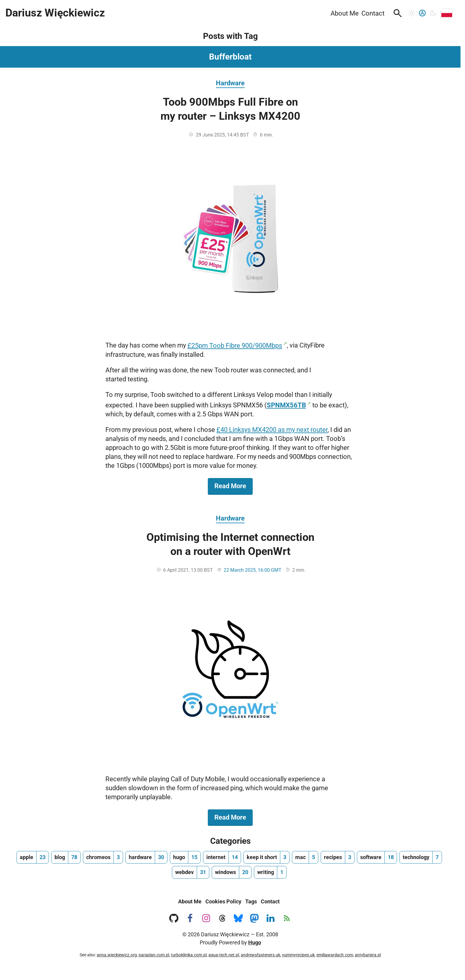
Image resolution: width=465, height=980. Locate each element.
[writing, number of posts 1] (270, 872)
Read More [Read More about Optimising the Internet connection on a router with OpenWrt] (234, 817)
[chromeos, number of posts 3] (103, 857)
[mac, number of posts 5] (305, 857)
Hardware (230, 83)
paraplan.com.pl (154, 955)
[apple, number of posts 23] (33, 857)
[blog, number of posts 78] (66, 857)
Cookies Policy (223, 901)
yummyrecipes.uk (298, 955)
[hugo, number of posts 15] (185, 857)
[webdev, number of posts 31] (191, 872)
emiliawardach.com (335, 955)
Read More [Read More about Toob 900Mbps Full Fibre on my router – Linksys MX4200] (234, 486)
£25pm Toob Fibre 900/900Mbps (235, 345)
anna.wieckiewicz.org (117, 955)
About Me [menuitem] (345, 13)
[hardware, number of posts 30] (146, 857)
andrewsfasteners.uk (260, 955)
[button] (398, 13)
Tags (251, 901)
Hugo (255, 942)
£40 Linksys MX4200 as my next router (272, 430)
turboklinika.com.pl (189, 955)
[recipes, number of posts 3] (338, 857)
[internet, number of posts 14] (222, 857)
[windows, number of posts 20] (232, 872)
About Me (190, 901)
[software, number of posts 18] (377, 857)
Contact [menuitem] (373, 13)
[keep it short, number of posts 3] (266, 857)
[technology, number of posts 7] (421, 857)
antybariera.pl (368, 955)
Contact (270, 901)
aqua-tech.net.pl (224, 955)
